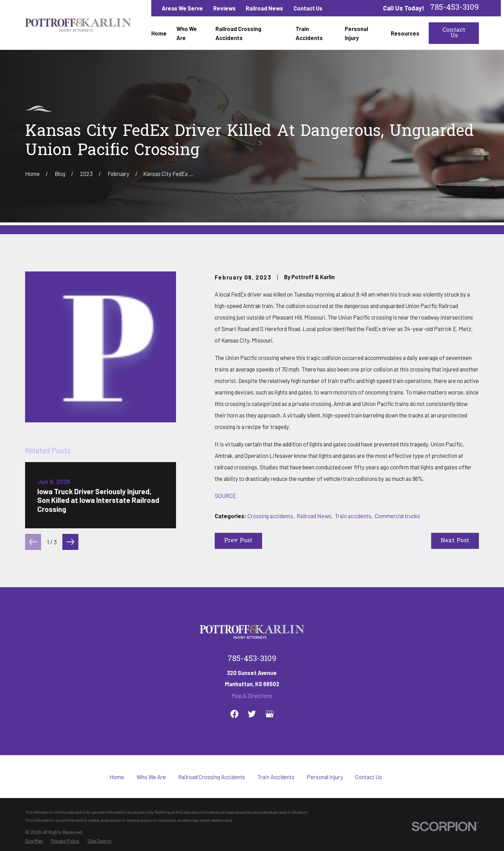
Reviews (224, 8)
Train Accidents (276, 777)
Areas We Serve (182, 8)
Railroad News (264, 8)
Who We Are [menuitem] (187, 33)
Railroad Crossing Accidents (212, 777)
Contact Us (308, 8)
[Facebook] (234, 714)
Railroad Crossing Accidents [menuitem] (238, 33)
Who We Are (151, 777)
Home (117, 777)
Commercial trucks (397, 516)
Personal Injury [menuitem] (356, 33)
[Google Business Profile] (270, 714)
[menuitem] (34, 841)
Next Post (455, 541)
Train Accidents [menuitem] (309, 33)
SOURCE (225, 496)
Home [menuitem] (159, 33)
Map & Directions (252, 696)
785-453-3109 (455, 8)
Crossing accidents (270, 516)
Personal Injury (325, 777)
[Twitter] (252, 714)
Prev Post (238, 541)
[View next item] (70, 542)
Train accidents (353, 516)
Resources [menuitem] (405, 33)
